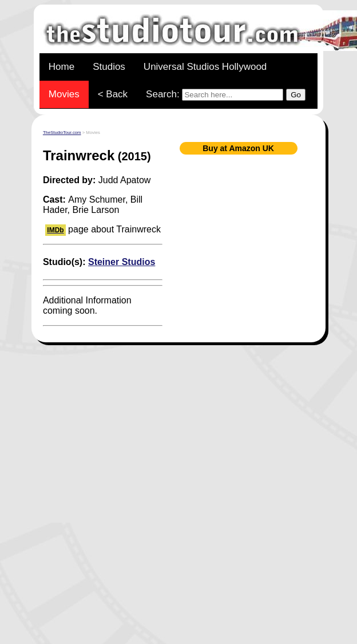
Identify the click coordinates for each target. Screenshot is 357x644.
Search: (226, 95)
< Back (113, 94)
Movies (64, 94)
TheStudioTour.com (62, 133)
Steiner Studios (122, 262)
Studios (109, 67)
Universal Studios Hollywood (205, 67)
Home (62, 67)
